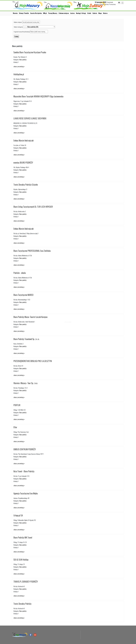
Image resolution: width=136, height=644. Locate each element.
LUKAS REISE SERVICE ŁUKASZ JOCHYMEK (30, 118)
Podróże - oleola (20, 273)
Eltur (15, 427)
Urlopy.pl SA (18, 515)
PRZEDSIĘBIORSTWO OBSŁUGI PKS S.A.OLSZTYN (33, 361)
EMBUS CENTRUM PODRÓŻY (25, 449)
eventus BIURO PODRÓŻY (23, 163)
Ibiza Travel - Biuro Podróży (24, 471)
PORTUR (17, 405)
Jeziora (72, 13)
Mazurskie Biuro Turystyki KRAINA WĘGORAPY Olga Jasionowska (38, 96)
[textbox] (31, 22)
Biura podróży (23, 60)
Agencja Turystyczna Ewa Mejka (26, 493)
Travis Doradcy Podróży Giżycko (26, 185)
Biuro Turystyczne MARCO (23, 295)
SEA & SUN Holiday (21, 560)
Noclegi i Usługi (81, 13)
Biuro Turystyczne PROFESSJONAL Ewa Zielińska (32, 251)
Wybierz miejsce (18, 22)
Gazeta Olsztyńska (36, 13)
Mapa (100, 13)
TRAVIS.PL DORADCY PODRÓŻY (26, 582)
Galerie (95, 13)
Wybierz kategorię (18, 27)
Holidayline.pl (19, 74)
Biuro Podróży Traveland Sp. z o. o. (26, 339)
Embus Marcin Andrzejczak (24, 140)
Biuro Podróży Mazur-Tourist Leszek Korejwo (30, 317)
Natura (105, 13)
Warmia (15, 13)
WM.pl (45, 13)
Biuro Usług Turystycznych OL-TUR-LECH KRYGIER (33, 207)
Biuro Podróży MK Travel (23, 537)
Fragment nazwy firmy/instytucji (22, 32)
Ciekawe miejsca (64, 13)
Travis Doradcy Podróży (22, 604)
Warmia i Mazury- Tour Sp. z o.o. (26, 383)
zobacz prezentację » (19, 66)
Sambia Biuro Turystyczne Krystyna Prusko (30, 52)
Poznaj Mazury (53, 13)
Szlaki (89, 13)
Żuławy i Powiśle (24, 13)
